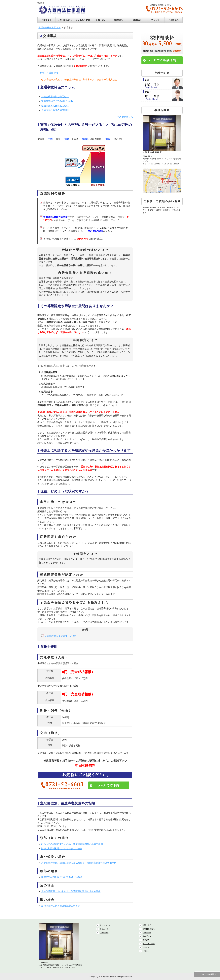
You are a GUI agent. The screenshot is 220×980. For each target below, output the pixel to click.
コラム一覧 (104, 929)
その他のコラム (125, 117)
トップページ (105, 925)
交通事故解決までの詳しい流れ (57, 101)
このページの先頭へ (208, 974)
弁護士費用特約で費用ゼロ (55, 97)
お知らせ (146, 951)
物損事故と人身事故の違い (55, 106)
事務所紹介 (119, 20)
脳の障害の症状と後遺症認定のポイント (62, 906)
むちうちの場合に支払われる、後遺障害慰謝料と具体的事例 (72, 844)
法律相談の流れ (65, 20)
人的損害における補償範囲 (55, 110)
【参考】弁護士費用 (48, 73)
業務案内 (137, 20)
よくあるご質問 (83, 20)
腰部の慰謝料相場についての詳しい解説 (62, 877)
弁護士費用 (47, 20)
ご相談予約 (173, 20)
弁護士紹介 (101, 20)
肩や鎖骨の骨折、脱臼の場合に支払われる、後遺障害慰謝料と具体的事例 (79, 863)
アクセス (155, 20)
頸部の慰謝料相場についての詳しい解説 (62, 849)
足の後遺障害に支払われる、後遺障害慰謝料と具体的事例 (71, 891)
